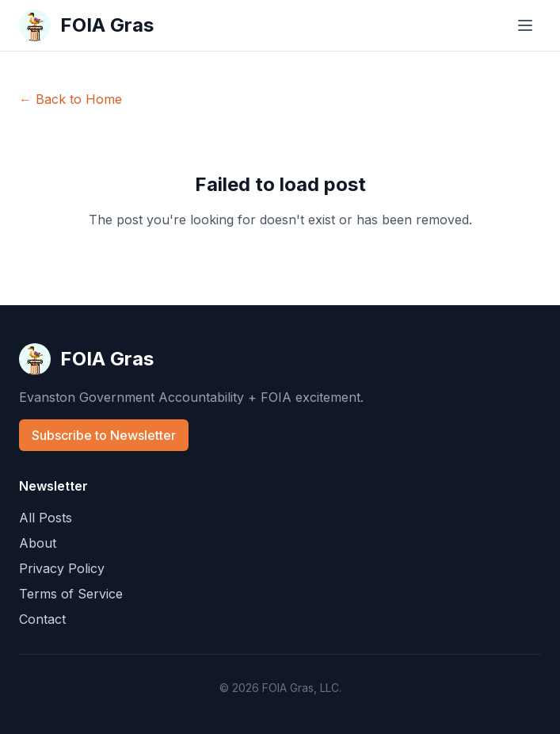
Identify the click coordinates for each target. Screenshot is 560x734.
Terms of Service (71, 594)
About (38, 543)
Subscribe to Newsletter (104, 435)
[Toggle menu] (525, 25)
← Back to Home (70, 99)
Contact (42, 619)
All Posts (46, 518)
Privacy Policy (62, 568)
